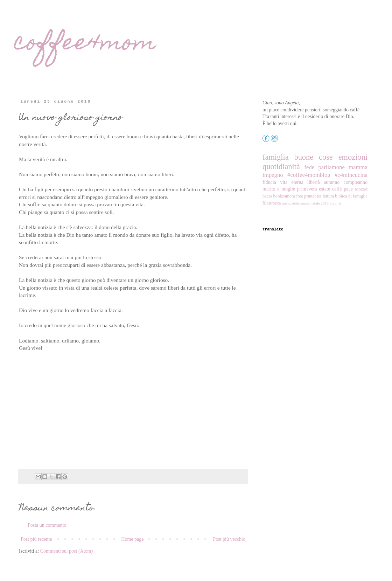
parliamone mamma (343, 167)
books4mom (284, 196)
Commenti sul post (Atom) (67, 551)
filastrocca (272, 203)
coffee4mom (85, 44)
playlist (335, 203)
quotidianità (281, 167)
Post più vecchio (229, 539)
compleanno (356, 182)
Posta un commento (47, 525)
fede (309, 167)
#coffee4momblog (309, 175)
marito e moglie (279, 189)
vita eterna (292, 182)
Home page (132, 539)
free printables (309, 196)
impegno (273, 175)
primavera (307, 189)
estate (324, 189)
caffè (337, 189)
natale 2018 (320, 203)
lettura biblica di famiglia (345, 196)
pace (348, 189)
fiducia (269, 182)
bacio (267, 196)
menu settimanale (296, 203)
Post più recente (36, 539)
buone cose (313, 157)
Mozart (361, 189)
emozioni (353, 157)
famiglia (276, 157)
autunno (332, 182)
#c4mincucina (351, 175)
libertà (314, 182)
